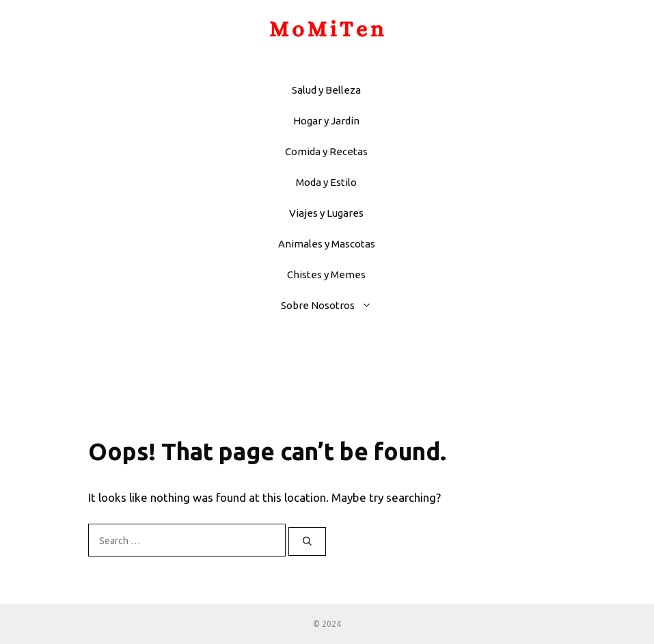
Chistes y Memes (326, 274)
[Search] (307, 541)
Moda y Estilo (326, 182)
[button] (370, 305)
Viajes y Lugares (326, 213)
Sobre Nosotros (333, 305)
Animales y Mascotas (327, 244)
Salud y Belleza (326, 90)
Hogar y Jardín (326, 121)
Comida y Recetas (326, 151)
